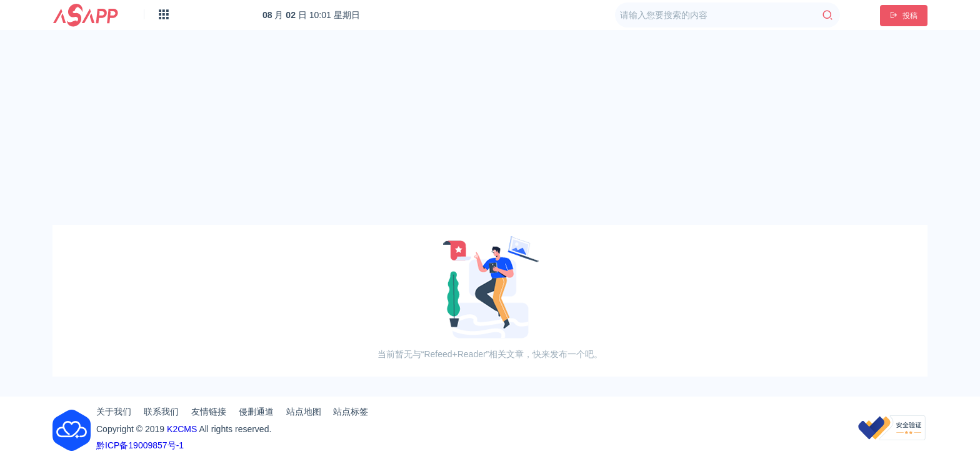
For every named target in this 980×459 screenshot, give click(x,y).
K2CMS (182, 429)
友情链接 (209, 412)
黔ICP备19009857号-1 (140, 445)
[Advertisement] (490, 127)
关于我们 (114, 412)
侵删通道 (256, 412)
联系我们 (161, 412)
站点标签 (351, 412)
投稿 (904, 16)
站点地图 (304, 412)
